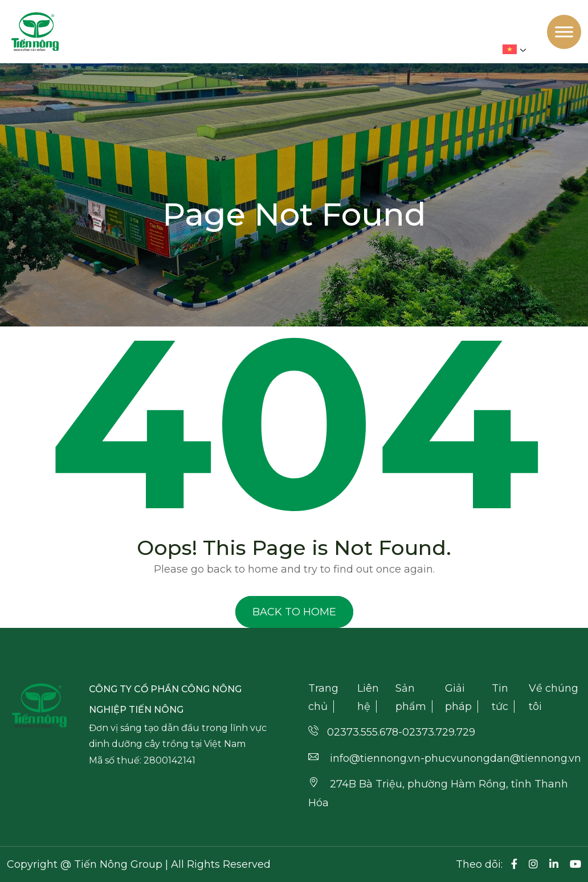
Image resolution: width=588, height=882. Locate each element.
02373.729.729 (439, 732)
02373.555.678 (363, 732)
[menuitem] (517, 49)
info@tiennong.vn (375, 758)
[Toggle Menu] (564, 32)
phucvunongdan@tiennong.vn (503, 758)
